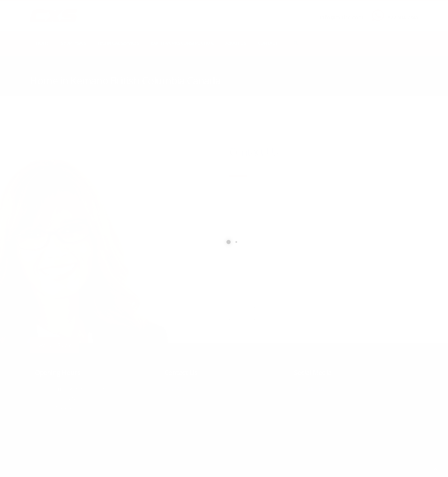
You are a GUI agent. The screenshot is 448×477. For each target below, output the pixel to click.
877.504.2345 (403, 17)
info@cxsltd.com (342, 17)
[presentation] (282, 288)
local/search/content (72, 71)
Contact (268, 43)
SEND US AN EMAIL (338, 12)
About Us (236, 43)
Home (42, 43)
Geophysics (73, 43)
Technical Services (118, 43)
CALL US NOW (401, 12)
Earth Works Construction (182, 43)
